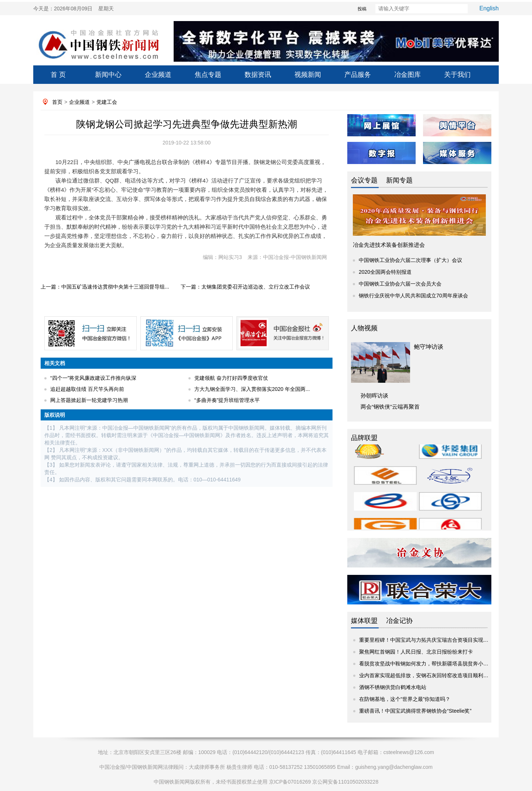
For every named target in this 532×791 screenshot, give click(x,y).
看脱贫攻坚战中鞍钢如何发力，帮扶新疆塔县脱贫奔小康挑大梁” (432, 664)
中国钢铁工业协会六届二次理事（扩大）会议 (410, 260)
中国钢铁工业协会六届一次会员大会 (400, 284)
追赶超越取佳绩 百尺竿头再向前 (87, 389)
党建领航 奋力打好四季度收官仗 (231, 378)
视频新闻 (308, 75)
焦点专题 (208, 75)
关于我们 (457, 75)
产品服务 (358, 75)
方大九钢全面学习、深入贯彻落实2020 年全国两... (252, 389)
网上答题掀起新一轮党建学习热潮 (89, 400)
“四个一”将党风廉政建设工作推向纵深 (93, 378)
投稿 (349, 9)
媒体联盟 (364, 621)
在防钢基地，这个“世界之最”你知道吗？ (405, 699)
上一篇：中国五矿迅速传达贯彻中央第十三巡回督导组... (105, 287)
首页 (57, 102)
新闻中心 (108, 75)
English (489, 8)
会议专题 (364, 180)
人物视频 (364, 328)
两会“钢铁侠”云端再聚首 (390, 407)
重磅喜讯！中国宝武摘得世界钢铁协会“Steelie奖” (415, 711)
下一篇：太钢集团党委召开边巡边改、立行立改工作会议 (245, 287)
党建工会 (107, 102)
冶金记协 (399, 621)
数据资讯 (258, 75)
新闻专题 (399, 180)
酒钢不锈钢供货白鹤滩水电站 (393, 687)
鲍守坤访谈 (429, 347)
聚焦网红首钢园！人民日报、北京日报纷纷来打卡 (416, 652)
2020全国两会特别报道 (385, 272)
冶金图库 (407, 75)
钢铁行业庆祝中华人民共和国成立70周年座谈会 (413, 296)
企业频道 (158, 75)
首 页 (58, 75)
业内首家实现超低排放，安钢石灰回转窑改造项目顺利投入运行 (432, 675)
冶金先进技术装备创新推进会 (389, 245)
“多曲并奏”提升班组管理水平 (227, 400)
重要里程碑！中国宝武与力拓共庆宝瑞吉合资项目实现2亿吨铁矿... (435, 640)
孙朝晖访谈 (374, 395)
